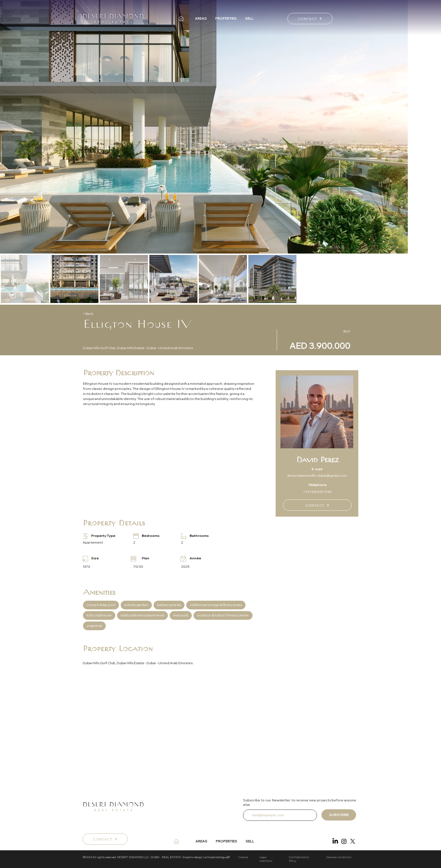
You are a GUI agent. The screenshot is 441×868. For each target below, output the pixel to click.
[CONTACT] (310, 19)
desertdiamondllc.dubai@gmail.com (317, 475)
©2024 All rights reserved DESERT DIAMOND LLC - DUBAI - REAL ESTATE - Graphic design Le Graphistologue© (157, 857)
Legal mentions (266, 859)
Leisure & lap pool (101, 605)
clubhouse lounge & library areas (216, 605)
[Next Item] (397, 127)
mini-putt (181, 615)
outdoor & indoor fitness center (223, 615)
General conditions (339, 857)
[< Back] (103, 314)
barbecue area (169, 605)
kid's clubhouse (99, 615)
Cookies (243, 857)
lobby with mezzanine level (142, 615)
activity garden (136, 605)
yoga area (94, 625)
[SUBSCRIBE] (339, 815)
